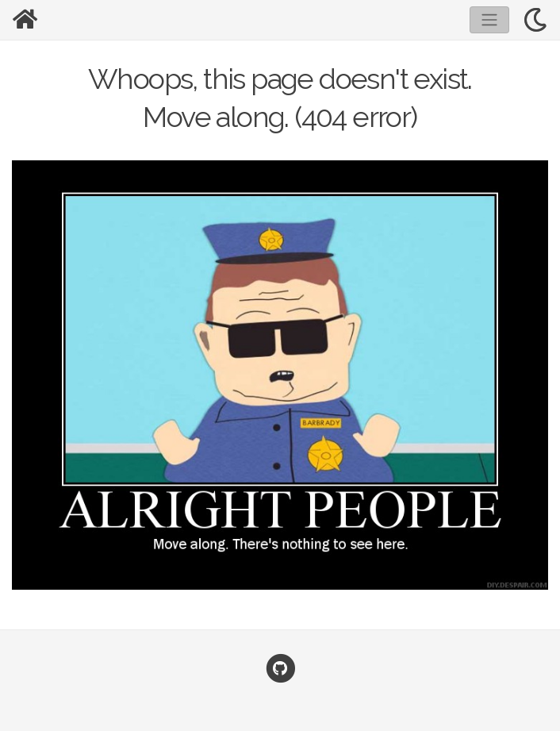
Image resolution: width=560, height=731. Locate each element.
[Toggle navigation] (489, 20)
